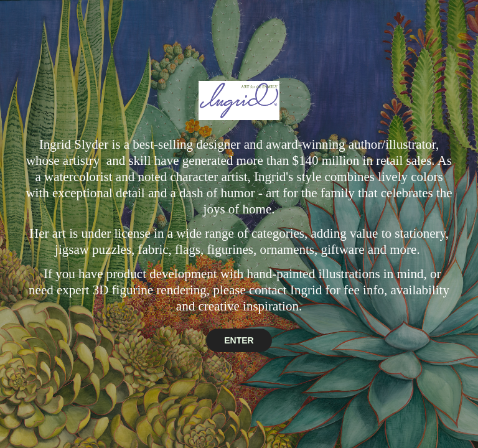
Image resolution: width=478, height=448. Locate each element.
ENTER (239, 340)
